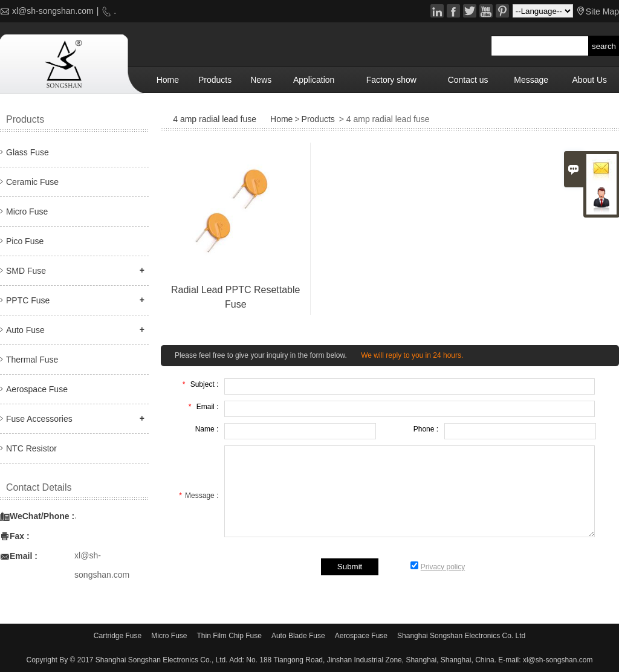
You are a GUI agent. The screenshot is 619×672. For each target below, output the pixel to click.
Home (168, 80)
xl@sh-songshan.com (53, 11)
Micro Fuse (27, 212)
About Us (590, 80)
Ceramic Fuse (32, 182)
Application (314, 80)
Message (531, 80)
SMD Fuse (26, 271)
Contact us (468, 80)
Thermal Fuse (32, 360)
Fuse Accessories (39, 419)
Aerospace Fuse (37, 389)
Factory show (391, 80)
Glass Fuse (28, 152)
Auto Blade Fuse (298, 636)
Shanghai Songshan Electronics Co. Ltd (461, 636)
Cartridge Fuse (118, 636)
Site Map (602, 11)
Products (215, 80)
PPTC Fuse (28, 300)
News (261, 80)
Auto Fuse (25, 330)
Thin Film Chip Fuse (229, 636)
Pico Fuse (25, 241)
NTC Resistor (31, 448)
